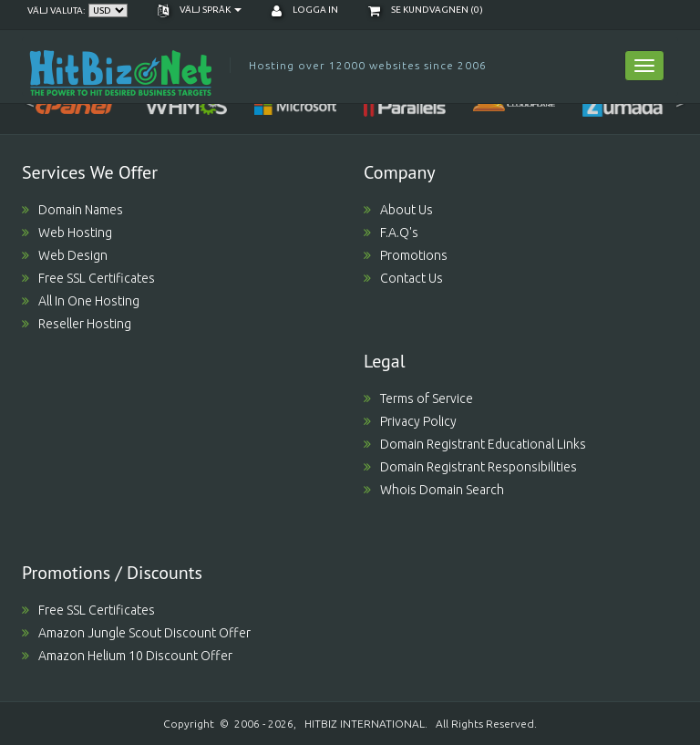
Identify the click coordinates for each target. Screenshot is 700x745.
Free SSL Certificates (88, 278)
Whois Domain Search (434, 490)
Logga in (305, 10)
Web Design (65, 255)
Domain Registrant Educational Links (475, 444)
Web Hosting (67, 233)
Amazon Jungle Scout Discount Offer (136, 633)
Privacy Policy (410, 421)
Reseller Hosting (77, 324)
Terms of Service (418, 398)
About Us (398, 210)
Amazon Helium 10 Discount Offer (127, 656)
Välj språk (200, 10)
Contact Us (403, 278)
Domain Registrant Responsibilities (470, 467)
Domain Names (72, 210)
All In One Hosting (81, 301)
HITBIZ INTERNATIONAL (365, 724)
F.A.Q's (391, 233)
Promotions (406, 255)
